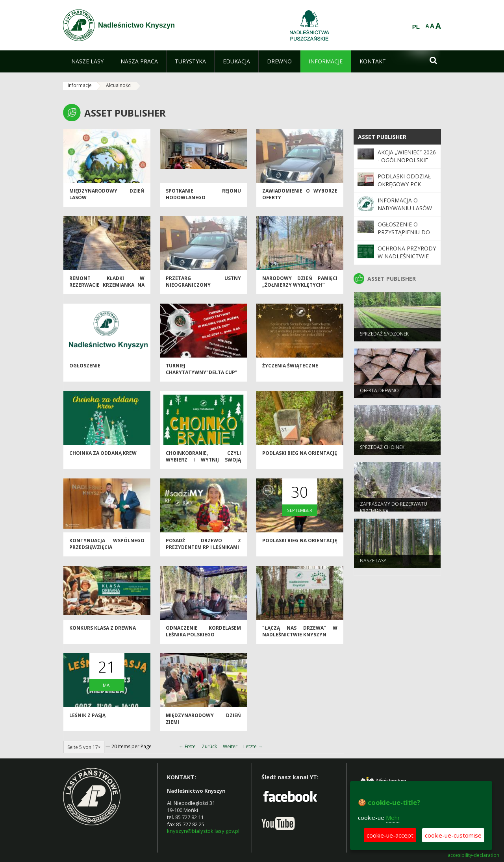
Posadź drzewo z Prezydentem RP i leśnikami (203, 547)
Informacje (80, 85)
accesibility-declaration (473, 855)
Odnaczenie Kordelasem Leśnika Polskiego (203, 634)
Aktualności (119, 85)
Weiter (230, 746)
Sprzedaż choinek (382, 450)
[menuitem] (87, 61)
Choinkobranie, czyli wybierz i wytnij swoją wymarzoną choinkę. (203, 463)
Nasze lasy (373, 563)
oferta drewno (379, 393)
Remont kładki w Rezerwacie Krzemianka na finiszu (107, 288)
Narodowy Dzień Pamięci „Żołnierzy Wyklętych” (300, 284)
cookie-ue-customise (453, 835)
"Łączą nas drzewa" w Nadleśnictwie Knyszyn (300, 634)
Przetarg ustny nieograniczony (203, 284)
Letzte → (253, 746)
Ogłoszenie (85, 368)
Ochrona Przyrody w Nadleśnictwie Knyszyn (407, 256)
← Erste (187, 746)
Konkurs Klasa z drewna (103, 631)
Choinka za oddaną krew (103, 456)
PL (416, 27)
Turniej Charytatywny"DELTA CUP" (202, 372)
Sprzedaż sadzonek (384, 336)
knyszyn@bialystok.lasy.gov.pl (203, 831)
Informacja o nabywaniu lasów (405, 204)
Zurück (209, 746)
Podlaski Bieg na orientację (300, 456)
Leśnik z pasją (87, 718)
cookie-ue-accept (390, 835)
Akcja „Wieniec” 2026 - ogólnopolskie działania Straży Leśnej (407, 164)
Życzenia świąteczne (290, 368)
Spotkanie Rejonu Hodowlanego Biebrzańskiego (203, 200)
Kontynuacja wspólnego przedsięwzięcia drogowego (107, 550)
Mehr (393, 818)
